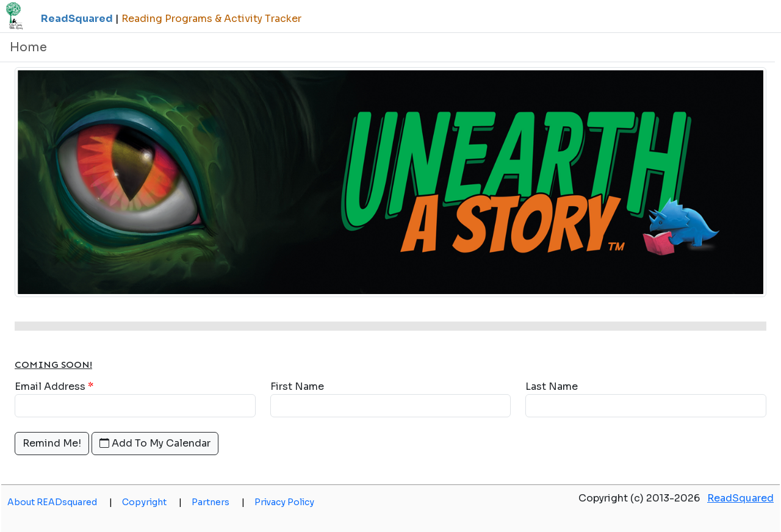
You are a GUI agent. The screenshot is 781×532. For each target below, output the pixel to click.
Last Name (552, 386)
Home (28, 47)
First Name (297, 386)
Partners (218, 502)
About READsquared (60, 502)
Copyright (152, 502)
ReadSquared (740, 498)
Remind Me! (52, 443)
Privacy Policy (284, 502)
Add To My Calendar (155, 443)
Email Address (50, 386)
